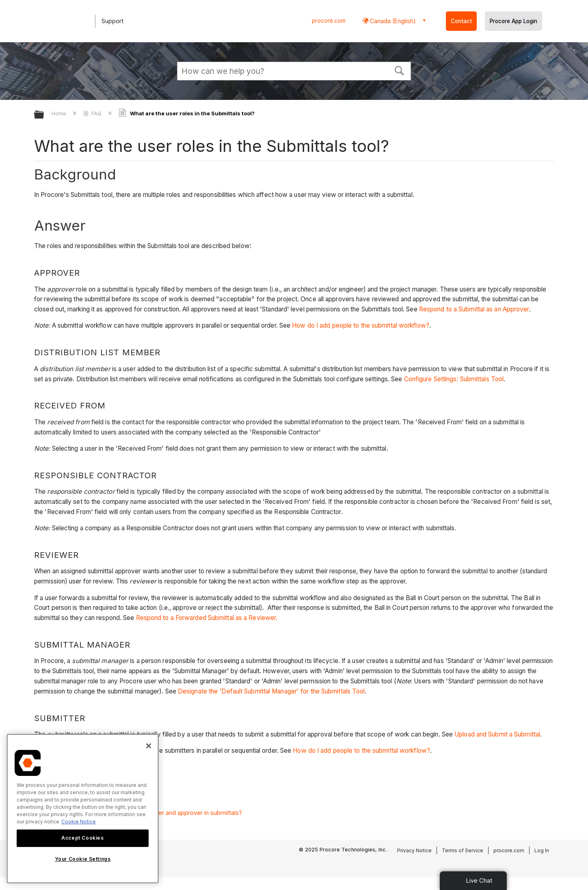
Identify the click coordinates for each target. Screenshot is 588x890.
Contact (461, 21)
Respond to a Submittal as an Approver (474, 309)
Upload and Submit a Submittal (497, 734)
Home (60, 113)
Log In (542, 850)
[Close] (149, 746)
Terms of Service (463, 850)
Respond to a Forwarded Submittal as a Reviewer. (207, 618)
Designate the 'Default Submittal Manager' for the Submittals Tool (271, 691)
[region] (83, 809)
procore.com (329, 21)
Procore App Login (513, 21)
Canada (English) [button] (392, 21)
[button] (400, 70)
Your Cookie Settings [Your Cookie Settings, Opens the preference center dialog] (83, 859)
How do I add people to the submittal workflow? (361, 325)
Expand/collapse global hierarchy (44, 115)
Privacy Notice (414, 850)
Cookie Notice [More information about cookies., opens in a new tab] (79, 822)
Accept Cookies (82, 838)
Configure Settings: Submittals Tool (454, 379)
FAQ (93, 113)
